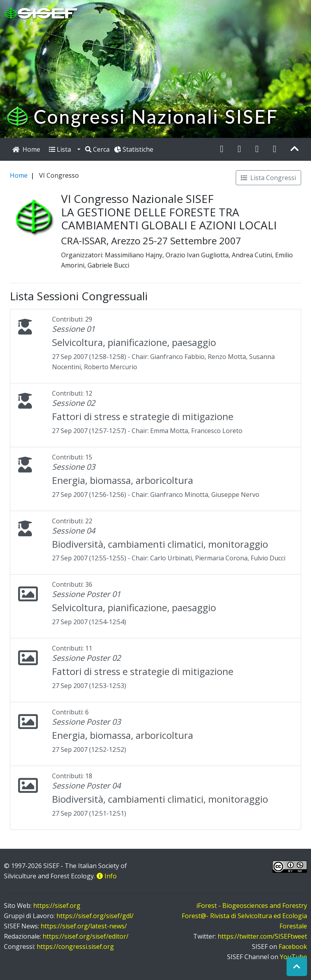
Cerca (97, 149)
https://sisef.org (57, 906)
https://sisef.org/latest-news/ (84, 926)
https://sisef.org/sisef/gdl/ (95, 916)
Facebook (293, 947)
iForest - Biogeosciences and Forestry (252, 906)
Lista (62, 149)
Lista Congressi (268, 178)
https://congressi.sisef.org (75, 947)
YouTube (293, 957)
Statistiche (134, 149)
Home (19, 175)
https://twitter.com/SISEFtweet (262, 936)
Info (107, 876)
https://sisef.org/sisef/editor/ (86, 936)
